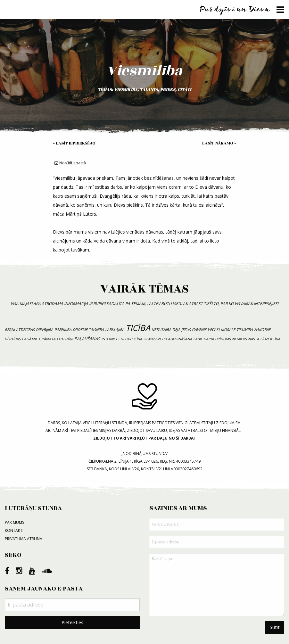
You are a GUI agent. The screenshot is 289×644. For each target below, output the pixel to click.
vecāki (214, 330)
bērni (10, 330)
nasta (253, 339)
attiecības (25, 330)
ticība (138, 328)
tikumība (245, 330)
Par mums (14, 522)
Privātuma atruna (24, 539)
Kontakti (14, 530)
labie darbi (203, 339)
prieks (168, 90)
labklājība (115, 330)
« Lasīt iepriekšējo (74, 143)
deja (176, 330)
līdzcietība (270, 339)
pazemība (63, 330)
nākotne (262, 330)
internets (110, 339)
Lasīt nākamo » (219, 143)
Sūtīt (275, 627)
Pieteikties (72, 622)
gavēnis (199, 330)
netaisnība (161, 330)
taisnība (96, 330)
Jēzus (186, 330)
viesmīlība (126, 90)
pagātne (30, 339)
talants (149, 90)
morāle (228, 330)
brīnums (223, 339)
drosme (80, 330)
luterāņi (65, 339)
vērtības (13, 339)
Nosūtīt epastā (70, 163)
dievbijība (45, 330)
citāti (184, 90)
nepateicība (131, 339)
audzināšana (180, 339)
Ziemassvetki (155, 339)
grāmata (47, 339)
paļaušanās (87, 339)
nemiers (239, 339)
